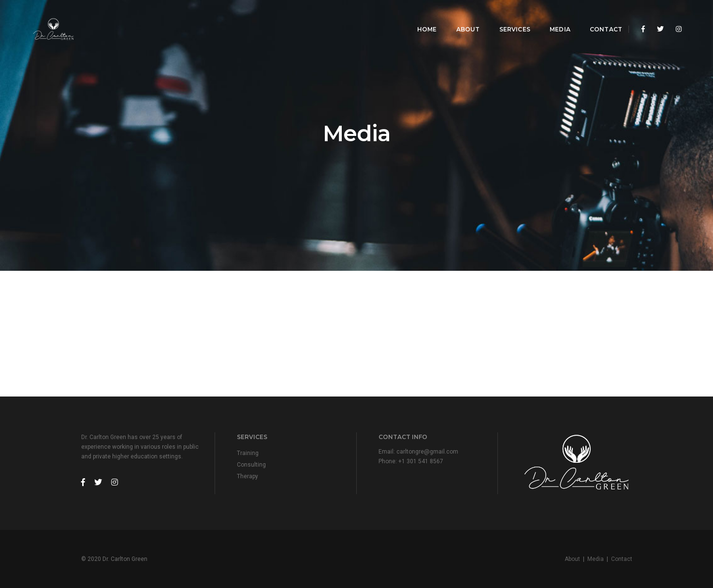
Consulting (251, 465)
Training (248, 453)
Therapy (247, 476)
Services (508, 17)
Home (420, 17)
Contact (599, 17)
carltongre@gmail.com (427, 452)
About (461, 17)
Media (553, 17)
